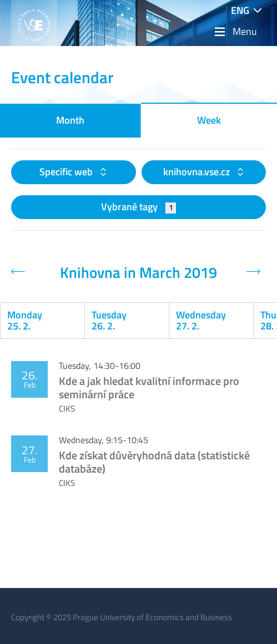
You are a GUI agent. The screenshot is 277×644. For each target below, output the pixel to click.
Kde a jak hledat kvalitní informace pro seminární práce (149, 387)
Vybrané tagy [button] (138, 207)
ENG (240, 10)
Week (209, 120)
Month (70, 120)
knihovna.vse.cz (198, 172)
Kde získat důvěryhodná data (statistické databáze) (154, 462)
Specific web (67, 172)
